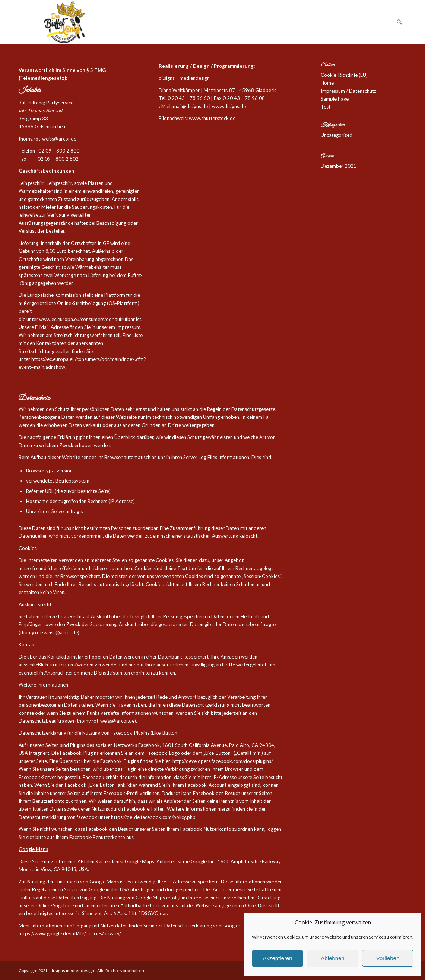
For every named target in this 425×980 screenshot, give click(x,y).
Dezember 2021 (339, 166)
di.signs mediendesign (72, 970)
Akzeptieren (277, 958)
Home (327, 83)
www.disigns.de (229, 106)
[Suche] (399, 22)
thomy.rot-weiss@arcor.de (47, 139)
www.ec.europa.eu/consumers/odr (76, 319)
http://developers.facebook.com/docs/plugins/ (223, 761)
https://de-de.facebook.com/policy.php (153, 817)
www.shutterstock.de (212, 118)
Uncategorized (337, 135)
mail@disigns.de (190, 106)
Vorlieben (388, 958)
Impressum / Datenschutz (348, 91)
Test (326, 107)
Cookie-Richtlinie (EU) (344, 75)
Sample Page (335, 99)
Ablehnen (332, 958)
